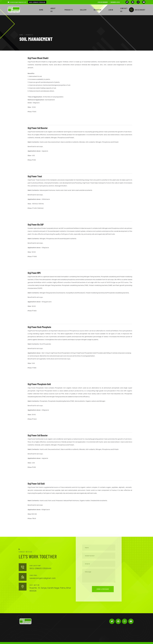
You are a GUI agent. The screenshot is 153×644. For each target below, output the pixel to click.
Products (69, 10)
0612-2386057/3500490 (37, 2)
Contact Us (124, 10)
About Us (53, 10)
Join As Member (103, 2)
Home (41, 10)
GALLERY (83, 10)
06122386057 (137, 10)
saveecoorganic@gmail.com (18, 2)
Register (97, 10)
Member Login (115, 2)
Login (111, 10)
